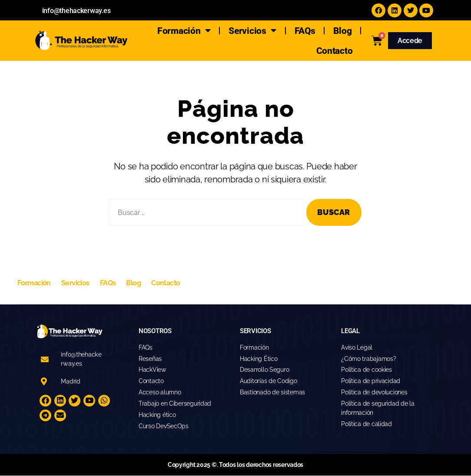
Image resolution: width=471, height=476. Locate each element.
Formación (184, 31)
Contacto (335, 51)
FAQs (305, 31)
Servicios (252, 31)
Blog (342, 31)
